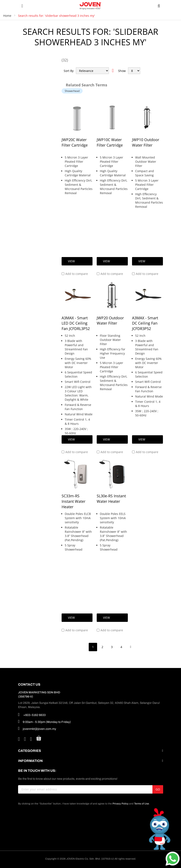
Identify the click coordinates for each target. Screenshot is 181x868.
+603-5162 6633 (32, 715)
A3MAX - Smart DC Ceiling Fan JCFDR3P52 (145, 323)
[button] (75, 274)
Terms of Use (142, 804)
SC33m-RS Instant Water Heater (73, 501)
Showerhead (72, 91)
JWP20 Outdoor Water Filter (110, 321)
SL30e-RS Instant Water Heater (111, 499)
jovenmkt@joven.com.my (37, 728)
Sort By (69, 71)
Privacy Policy (120, 804)
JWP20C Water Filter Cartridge (75, 142)
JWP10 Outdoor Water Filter (146, 142)
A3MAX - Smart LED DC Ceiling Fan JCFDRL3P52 (76, 323)
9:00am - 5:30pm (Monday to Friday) (44, 721)
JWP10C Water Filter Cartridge (110, 142)
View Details (74, 262)
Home (8, 16)
